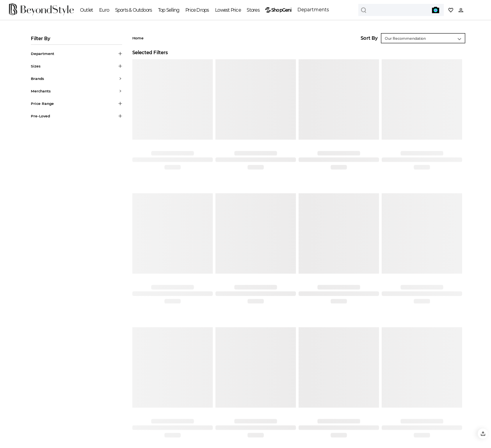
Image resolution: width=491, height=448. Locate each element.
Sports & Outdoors (134, 10)
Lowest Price (228, 10)
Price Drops (197, 10)
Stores (253, 10)
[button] (483, 434)
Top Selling (169, 10)
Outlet (86, 10)
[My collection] (451, 10)
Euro (104, 10)
